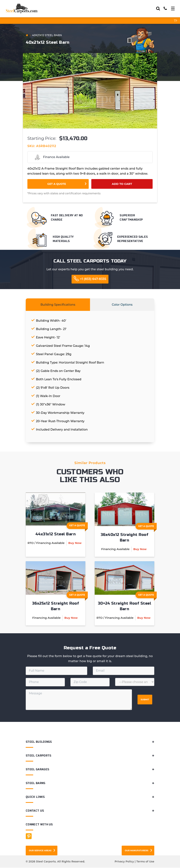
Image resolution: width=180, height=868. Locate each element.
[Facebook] (29, 837)
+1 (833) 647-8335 (93, 279)
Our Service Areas (40, 851)
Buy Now (75, 543)
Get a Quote (57, 184)
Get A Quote (78, 526)
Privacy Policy (124, 862)
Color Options (122, 305)
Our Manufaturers (137, 851)
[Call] (165, 8)
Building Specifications (58, 305)
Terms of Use (145, 862)
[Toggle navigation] (173, 9)
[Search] (158, 8)
